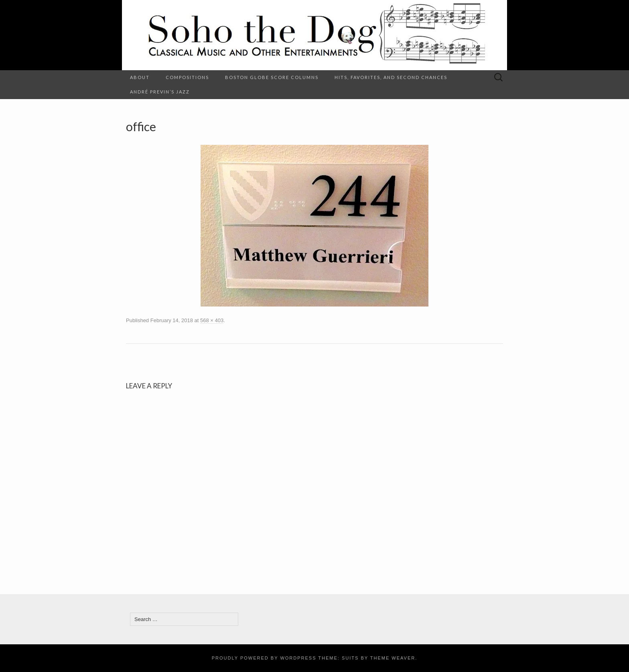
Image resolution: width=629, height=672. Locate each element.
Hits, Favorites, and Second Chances (391, 77)
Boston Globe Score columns (272, 77)
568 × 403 (212, 320)
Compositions (187, 77)
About (140, 77)
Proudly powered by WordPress (264, 658)
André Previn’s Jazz (160, 92)
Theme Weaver (393, 658)
